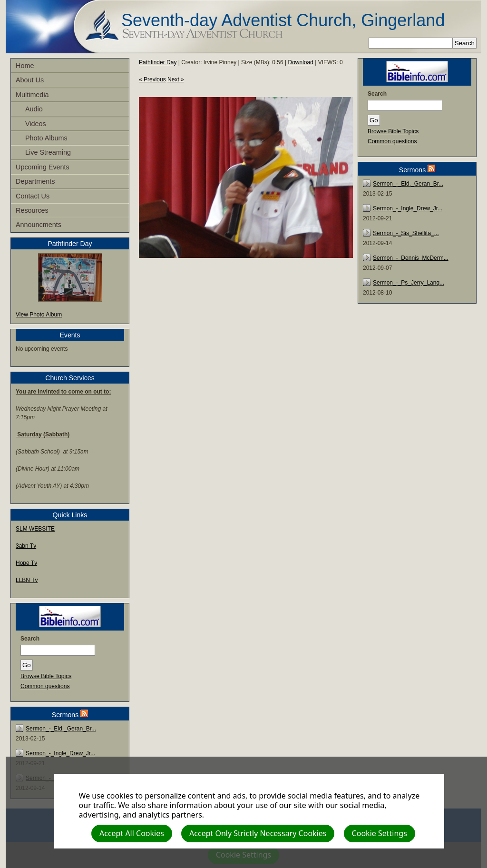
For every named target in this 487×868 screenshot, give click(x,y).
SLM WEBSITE (35, 529)
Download (301, 62)
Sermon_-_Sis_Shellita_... (406, 233)
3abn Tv (26, 546)
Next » (176, 79)
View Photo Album (39, 315)
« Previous (152, 79)
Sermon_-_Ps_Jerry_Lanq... (409, 283)
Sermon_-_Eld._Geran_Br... (61, 729)
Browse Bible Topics (46, 676)
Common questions (45, 686)
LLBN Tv (27, 580)
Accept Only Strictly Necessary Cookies (258, 833)
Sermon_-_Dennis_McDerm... (411, 258)
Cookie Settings (380, 833)
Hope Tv (26, 563)
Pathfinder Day (158, 62)
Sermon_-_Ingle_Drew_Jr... (60, 753)
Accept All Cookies (132, 833)
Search (30, 639)
